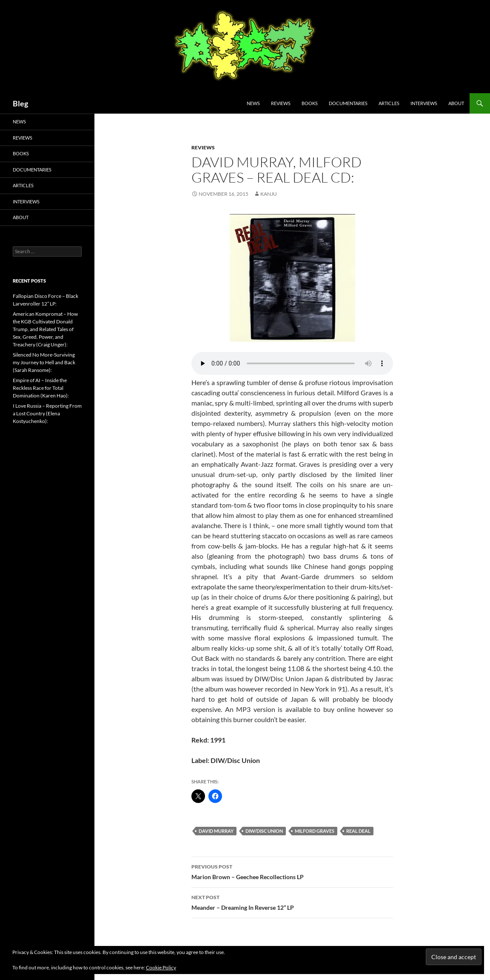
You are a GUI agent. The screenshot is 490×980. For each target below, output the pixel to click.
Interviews (424, 103)
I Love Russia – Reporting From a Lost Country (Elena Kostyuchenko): (47, 413)
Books (310, 103)
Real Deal (358, 831)
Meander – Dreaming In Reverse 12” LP (292, 902)
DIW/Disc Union (264, 831)
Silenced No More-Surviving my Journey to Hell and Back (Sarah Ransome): (44, 362)
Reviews (281, 103)
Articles (389, 103)
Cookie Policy (161, 967)
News (253, 103)
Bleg (20, 103)
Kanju (269, 194)
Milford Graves (315, 831)
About (456, 103)
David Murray (216, 831)
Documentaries (348, 103)
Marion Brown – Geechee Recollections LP (292, 871)
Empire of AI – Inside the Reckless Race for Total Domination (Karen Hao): (41, 388)
